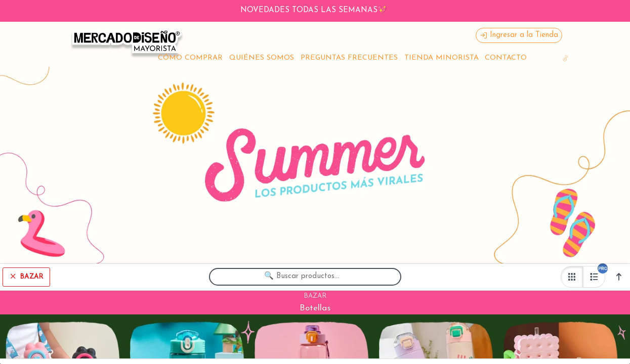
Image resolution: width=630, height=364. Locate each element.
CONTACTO (506, 58)
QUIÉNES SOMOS (262, 58)
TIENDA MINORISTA (442, 58)
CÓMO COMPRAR (190, 58)
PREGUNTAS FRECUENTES (349, 58)
